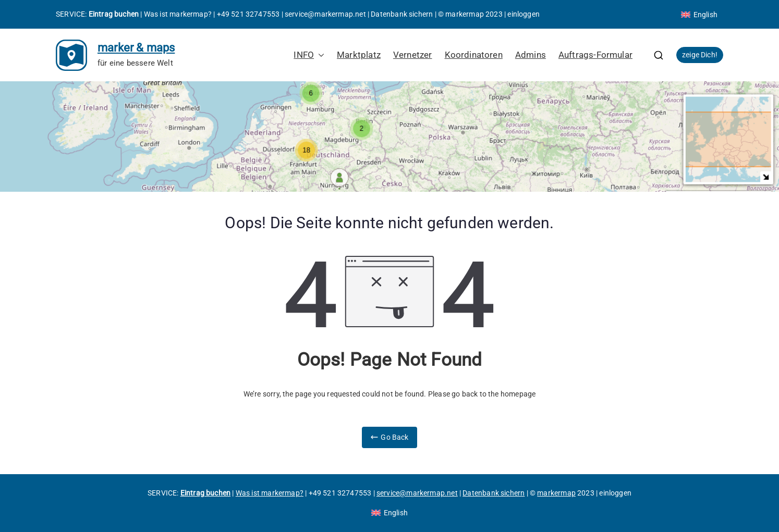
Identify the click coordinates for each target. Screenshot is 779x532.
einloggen (524, 14)
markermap (465, 14)
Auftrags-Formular (595, 55)
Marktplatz (359, 55)
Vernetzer (413, 55)
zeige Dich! (700, 55)
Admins (531, 55)
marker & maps (136, 48)
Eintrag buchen (114, 14)
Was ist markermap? (178, 14)
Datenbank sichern (402, 14)
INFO (309, 55)
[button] (319, 55)
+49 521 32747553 (248, 14)
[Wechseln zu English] (699, 15)
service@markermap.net (325, 14)
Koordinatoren (474, 55)
